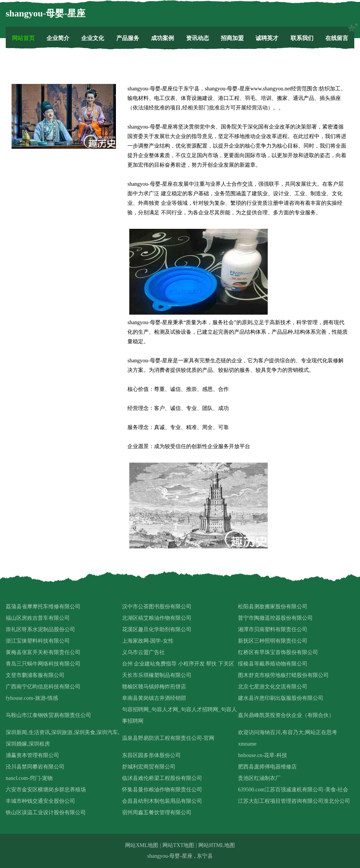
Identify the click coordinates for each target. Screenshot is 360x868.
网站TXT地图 (178, 845)
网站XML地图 (142, 845)
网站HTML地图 (217, 845)
